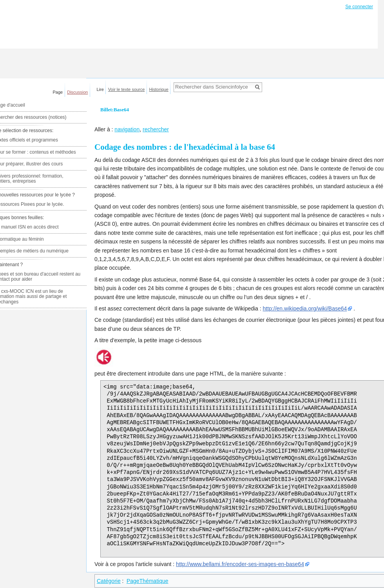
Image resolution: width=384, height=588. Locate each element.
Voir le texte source (127, 89)
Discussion (77, 92)
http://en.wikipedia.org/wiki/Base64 (305, 309)
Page (58, 92)
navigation (127, 129)
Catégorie (109, 581)
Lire (100, 89)
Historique (159, 89)
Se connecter (359, 7)
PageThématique (148, 581)
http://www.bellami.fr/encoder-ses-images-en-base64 (240, 564)
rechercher (156, 129)
